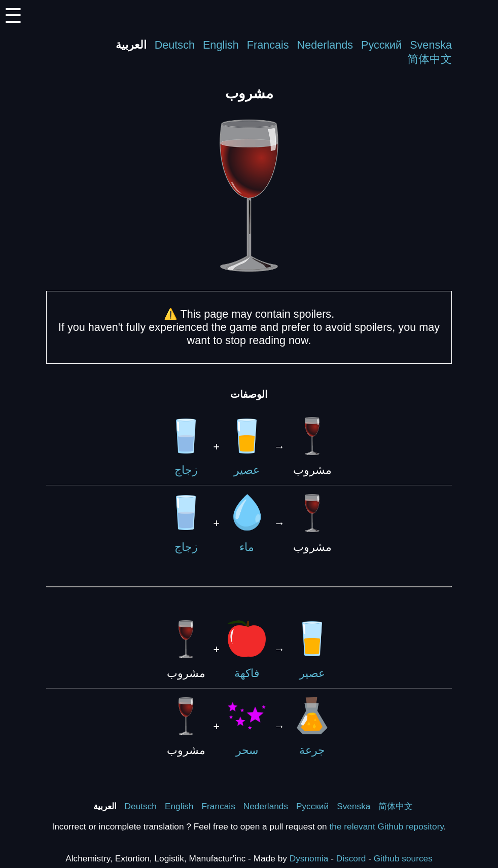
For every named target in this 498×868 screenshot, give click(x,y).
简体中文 (430, 59)
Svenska (431, 45)
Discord (351, 858)
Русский (381, 45)
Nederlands (325, 45)
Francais (268, 45)
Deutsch (175, 45)
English (221, 45)
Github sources (403, 858)
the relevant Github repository (387, 826)
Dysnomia (309, 858)
